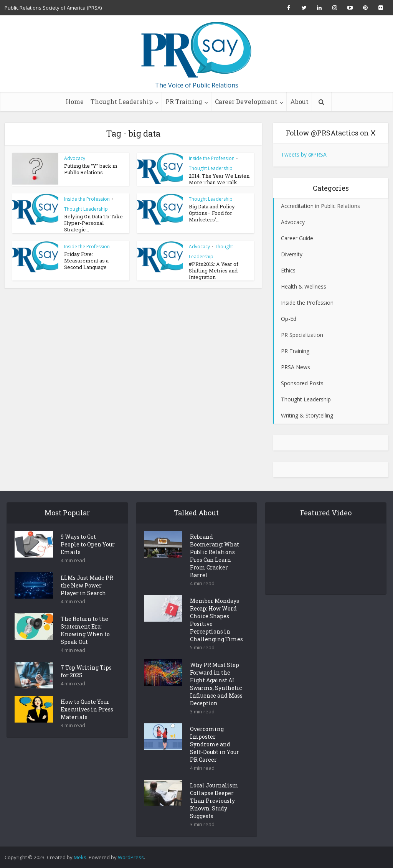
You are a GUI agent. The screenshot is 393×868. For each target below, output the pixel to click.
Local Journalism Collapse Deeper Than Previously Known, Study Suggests (214, 814)
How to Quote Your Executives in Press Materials (87, 723)
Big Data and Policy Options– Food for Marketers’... (212, 213)
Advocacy (75, 158)
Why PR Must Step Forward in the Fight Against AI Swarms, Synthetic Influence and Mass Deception (216, 697)
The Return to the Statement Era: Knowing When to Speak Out (85, 644)
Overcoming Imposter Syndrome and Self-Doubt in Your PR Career (215, 758)
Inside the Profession (212, 158)
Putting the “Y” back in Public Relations (91, 169)
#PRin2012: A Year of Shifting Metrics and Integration (214, 270)
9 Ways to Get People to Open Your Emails (88, 558)
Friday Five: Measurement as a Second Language (86, 260)
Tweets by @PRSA (304, 154)
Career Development (246, 101)
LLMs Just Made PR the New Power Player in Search (87, 599)
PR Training (184, 101)
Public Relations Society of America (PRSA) (53, 8)
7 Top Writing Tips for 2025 (86, 685)
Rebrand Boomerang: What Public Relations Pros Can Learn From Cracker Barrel (215, 569)
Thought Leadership (122, 101)
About (299, 101)
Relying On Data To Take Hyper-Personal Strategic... (93, 223)
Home (75, 101)
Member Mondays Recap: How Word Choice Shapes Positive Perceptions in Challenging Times (216, 633)
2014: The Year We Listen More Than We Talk (219, 179)
